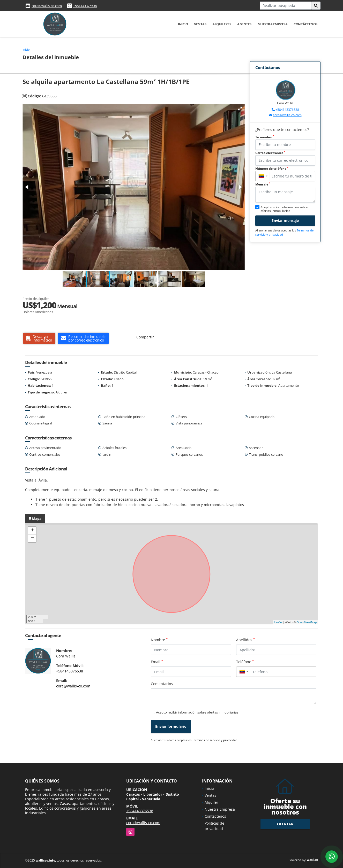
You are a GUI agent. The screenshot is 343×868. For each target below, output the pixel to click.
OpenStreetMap (307, 622)
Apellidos (245, 640)
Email (157, 662)
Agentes (244, 24)
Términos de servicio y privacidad (215, 740)
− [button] (32, 538)
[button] (240, 109)
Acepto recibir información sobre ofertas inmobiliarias (197, 712)
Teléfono (245, 662)
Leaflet (278, 622)
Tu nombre (265, 137)
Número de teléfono (272, 169)
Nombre (159, 640)
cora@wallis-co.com (47, 6)
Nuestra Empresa (273, 24)
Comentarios (162, 684)
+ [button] (32, 531)
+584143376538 (85, 6)
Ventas (200, 24)
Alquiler (211, 802)
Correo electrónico (270, 153)
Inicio (183, 24)
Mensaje (263, 184)
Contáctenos (305, 24)
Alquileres (222, 24)
